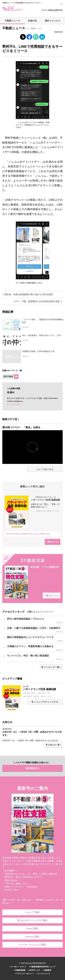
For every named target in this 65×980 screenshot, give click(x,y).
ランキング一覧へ (51, 667)
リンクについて (43, 974)
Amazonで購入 (33, 937)
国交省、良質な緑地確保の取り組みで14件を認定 (28, 294)
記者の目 (32, 21)
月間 (29, 612)
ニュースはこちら (45, 469)
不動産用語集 (20, 970)
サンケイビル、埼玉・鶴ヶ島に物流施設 (35, 657)
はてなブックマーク (43, 612)
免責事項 (47, 970)
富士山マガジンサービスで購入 (32, 920)
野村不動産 (8, 376)
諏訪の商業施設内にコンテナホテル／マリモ (35, 639)
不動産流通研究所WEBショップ (42, 967)
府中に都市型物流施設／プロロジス (35, 621)
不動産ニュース (12, 21)
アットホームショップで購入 (33, 945)
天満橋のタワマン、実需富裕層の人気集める (35, 648)
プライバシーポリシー (24, 974)
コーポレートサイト (18, 967)
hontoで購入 (32, 929)
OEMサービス (34, 970)
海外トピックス (53, 21)
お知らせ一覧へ (54, 745)
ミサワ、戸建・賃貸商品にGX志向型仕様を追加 (38, 301)
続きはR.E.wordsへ (15, 404)
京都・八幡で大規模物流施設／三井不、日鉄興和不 (35, 630)
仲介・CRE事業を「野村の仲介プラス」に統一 (42, 335)
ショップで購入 (33, 912)
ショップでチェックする (45, 702)
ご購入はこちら (53, 542)
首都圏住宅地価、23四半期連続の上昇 (38, 351)
